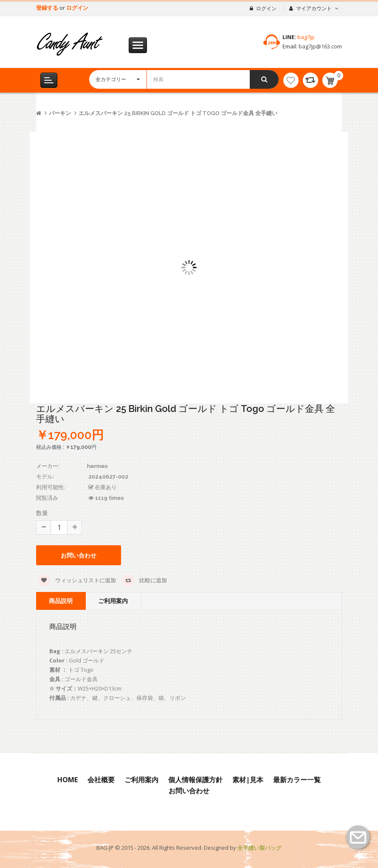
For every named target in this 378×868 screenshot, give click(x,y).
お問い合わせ (79, 555)
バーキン (60, 113)
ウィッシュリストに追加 (77, 580)
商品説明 (61, 601)
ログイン (77, 8)
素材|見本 (248, 780)
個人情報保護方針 (195, 780)
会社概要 (101, 780)
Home (68, 780)
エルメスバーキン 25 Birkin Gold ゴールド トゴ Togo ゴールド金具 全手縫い (178, 113)
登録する (48, 8)
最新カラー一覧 (297, 780)
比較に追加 (145, 580)
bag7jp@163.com (320, 46)
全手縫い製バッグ (260, 848)
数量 (42, 513)
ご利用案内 (113, 601)
